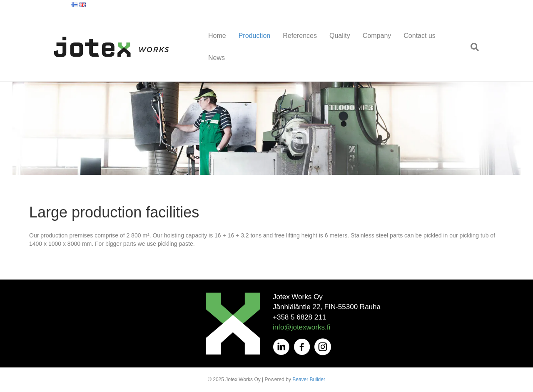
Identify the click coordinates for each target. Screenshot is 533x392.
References (300, 36)
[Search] (472, 47)
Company (377, 36)
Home (217, 36)
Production (255, 36)
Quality (340, 36)
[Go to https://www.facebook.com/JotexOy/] (302, 347)
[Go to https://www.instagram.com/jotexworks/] (323, 347)
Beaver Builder (309, 380)
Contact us (419, 36)
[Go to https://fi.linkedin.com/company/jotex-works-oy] (281, 347)
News (217, 58)
